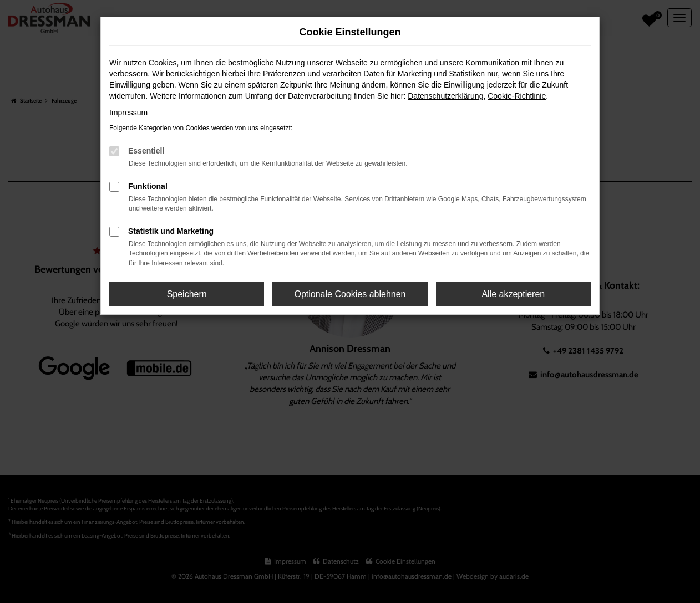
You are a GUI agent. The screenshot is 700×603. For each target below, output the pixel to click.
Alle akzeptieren (513, 294)
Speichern (187, 294)
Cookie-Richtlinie (517, 96)
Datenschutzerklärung (445, 96)
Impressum (128, 113)
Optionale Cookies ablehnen (350, 294)
